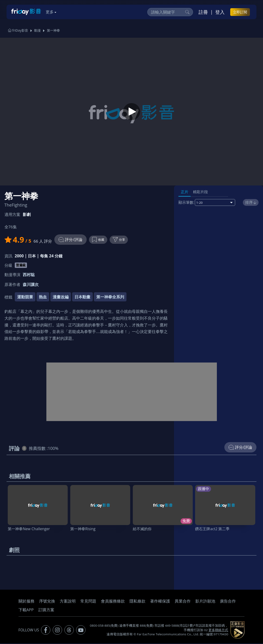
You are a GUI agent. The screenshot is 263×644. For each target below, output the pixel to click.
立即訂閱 (240, 12)
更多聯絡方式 (218, 631)
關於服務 (26, 602)
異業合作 (183, 602)
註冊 (203, 12)
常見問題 (88, 602)
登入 (220, 12)
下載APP (26, 610)
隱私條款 (137, 602)
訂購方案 (46, 610)
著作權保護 (160, 602)
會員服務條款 (113, 602)
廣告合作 (228, 602)
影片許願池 (205, 602)
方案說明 (68, 602)
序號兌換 (47, 602)
